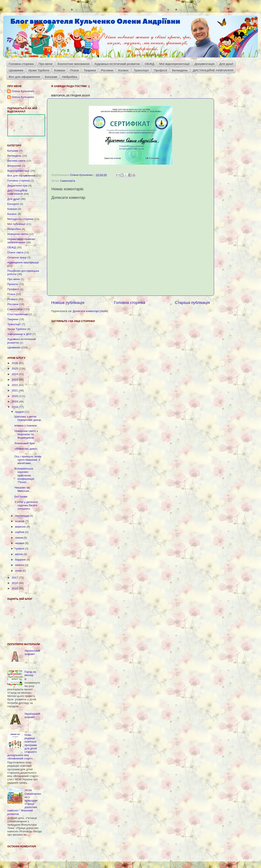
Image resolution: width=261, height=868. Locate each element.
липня (19, 538)
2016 (15, 583)
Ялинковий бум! (25, 443)
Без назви (21, 497)
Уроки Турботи (39, 70)
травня (20, 549)
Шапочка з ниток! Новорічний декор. (28, 418)
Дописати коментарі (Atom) (90, 311)
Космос (124, 70)
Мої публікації (16, 224)
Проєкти (13, 284)
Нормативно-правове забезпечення (21, 241)
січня (19, 571)
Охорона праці (17, 257)
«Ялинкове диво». (26, 449)
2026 (15, 363)
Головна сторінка (21, 64)
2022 (15, 385)
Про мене (46, 64)
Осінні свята (15, 252)
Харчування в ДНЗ (19, 334)
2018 (15, 407)
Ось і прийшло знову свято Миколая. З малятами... (28, 460)
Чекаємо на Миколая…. (23, 489)
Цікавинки (16, 70)
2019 (15, 402)
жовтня (20, 521)
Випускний (14, 166)
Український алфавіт (32, 652)
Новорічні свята (18, 234)
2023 (15, 380)
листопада (22, 516)
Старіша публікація (192, 303)
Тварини (90, 70)
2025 (15, 369)
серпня (20, 532)
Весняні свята (16, 161)
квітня (19, 554)
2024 (15, 374)
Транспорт (141, 70)
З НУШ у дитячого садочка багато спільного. (26, 505)
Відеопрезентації (18, 171)
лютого (20, 565)
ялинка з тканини (26, 426)
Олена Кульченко (23, 91)
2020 (15, 396)
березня (21, 560)
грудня (20, 412)
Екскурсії (13, 204)
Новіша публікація (68, 303)
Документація (205, 64)
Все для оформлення (24, 77)
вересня (21, 527)
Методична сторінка (20, 219)
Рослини (107, 70)
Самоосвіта (67, 181)
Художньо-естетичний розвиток (117, 64)
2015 (15, 588)
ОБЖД (150, 64)
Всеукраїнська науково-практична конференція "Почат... (24, 475)
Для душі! (226, 64)
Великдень (180, 70)
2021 (15, 390)
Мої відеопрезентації (174, 64)
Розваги (12, 299)
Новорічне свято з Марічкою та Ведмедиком (26, 434)
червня (20, 543)
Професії (160, 70)
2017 (15, 578)
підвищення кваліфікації (23, 262)
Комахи (60, 70)
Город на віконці (30, 673)
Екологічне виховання (73, 64)
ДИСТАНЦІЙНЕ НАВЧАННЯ (213, 70)
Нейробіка (69, 77)
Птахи (74, 70)
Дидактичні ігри (17, 186)
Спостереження (18, 314)
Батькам (51, 77)
